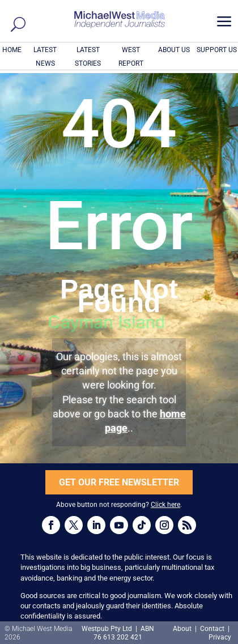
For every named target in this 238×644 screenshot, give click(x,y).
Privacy (220, 637)
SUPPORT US (217, 50)
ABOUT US (174, 50)
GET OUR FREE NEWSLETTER (119, 482)
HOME (12, 50)
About (183, 629)
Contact (212, 629)
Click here (165, 505)
